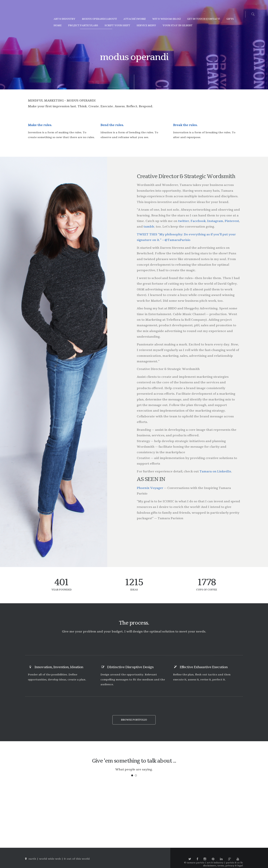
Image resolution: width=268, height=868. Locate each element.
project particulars (83, 25)
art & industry (64, 19)
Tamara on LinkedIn (215, 471)
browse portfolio (134, 720)
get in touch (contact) (204, 19)
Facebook (198, 221)
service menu (146, 25)
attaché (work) (135, 19)
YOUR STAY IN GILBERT (177, 25)
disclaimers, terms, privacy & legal (223, 866)
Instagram (215, 221)
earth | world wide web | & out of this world (59, 859)
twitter (184, 221)
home (58, 25)
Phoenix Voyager (150, 488)
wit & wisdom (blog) (166, 19)
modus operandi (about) (99, 19)
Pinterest (232, 221)
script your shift (117, 25)
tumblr (149, 227)
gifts (230, 19)
